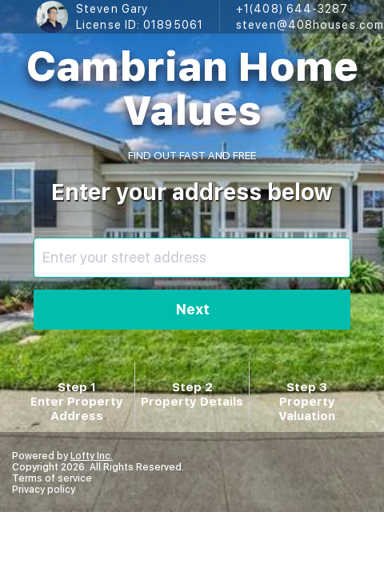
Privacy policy (44, 490)
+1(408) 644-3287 (292, 9)
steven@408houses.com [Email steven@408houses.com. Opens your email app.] (310, 25)
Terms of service (52, 478)
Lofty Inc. (92, 456)
